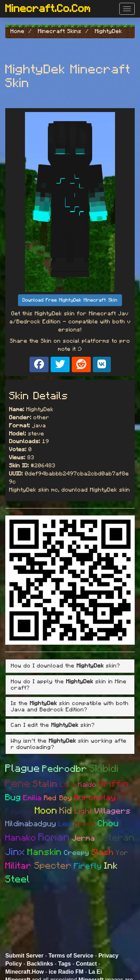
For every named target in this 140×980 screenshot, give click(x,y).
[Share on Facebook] (39, 364)
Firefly (88, 866)
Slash (103, 853)
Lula (68, 784)
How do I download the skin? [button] (66, 666)
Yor (122, 853)
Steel (18, 880)
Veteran (116, 838)
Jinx (15, 852)
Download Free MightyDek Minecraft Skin (70, 300)
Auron (85, 824)
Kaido (87, 785)
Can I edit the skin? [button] (53, 725)
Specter (53, 866)
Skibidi (104, 769)
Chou (108, 824)
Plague (23, 769)
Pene (18, 784)
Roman (54, 837)
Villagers (113, 811)
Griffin (114, 784)
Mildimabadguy (31, 824)
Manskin (45, 852)
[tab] (70, 666)
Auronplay (95, 798)
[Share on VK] (102, 364)
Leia (65, 824)
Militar (19, 866)
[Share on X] (60, 364)
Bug (13, 798)
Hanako (21, 838)
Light (84, 811)
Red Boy (58, 798)
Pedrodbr (65, 769)
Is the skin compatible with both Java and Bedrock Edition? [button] (70, 706)
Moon (46, 811)
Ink (111, 866)
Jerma (84, 838)
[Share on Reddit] (81, 364)
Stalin (45, 784)
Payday (19, 811)
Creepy (77, 853)
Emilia (33, 798)
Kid (66, 811)
